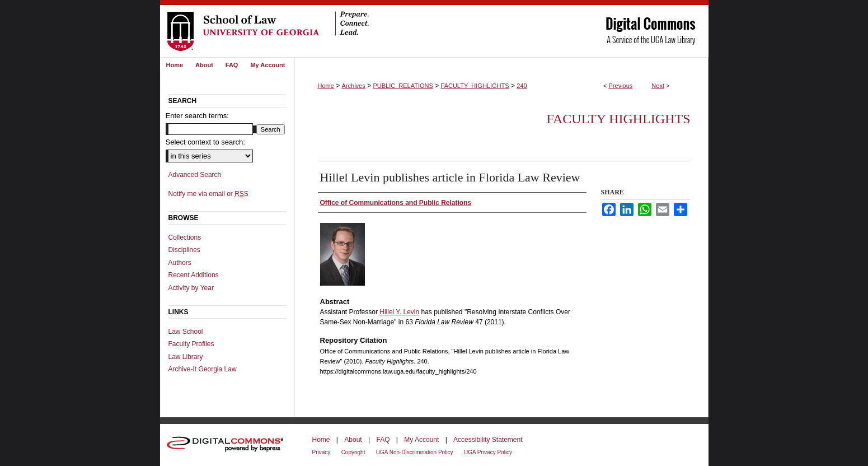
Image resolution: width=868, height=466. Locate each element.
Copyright (353, 452)
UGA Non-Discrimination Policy (415, 452)
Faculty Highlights (618, 119)
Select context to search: (205, 142)
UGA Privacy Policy (488, 452)
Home (326, 86)
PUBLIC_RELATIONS (403, 86)
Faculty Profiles (191, 344)
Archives (354, 86)
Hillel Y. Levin (399, 312)
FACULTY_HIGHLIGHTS (475, 86)
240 (522, 86)
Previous (621, 86)
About (353, 440)
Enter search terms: (197, 116)
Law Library (186, 357)
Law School (186, 332)
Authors (180, 263)
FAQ (383, 440)
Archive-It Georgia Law (203, 369)
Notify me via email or (208, 194)
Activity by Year (191, 288)
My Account (421, 440)
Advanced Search (195, 175)
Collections (185, 237)
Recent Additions (194, 275)
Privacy (322, 452)
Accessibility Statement (488, 440)
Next (658, 86)
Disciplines (184, 250)
